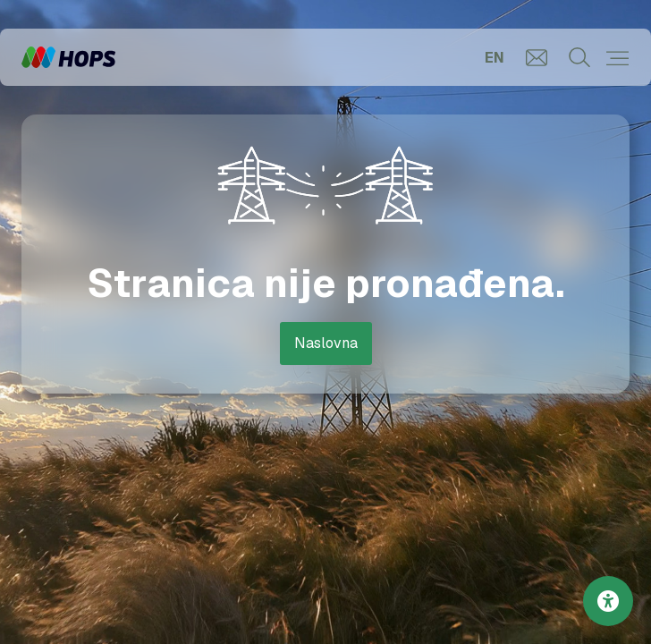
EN (495, 58)
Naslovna (326, 343)
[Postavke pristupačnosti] (608, 601)
